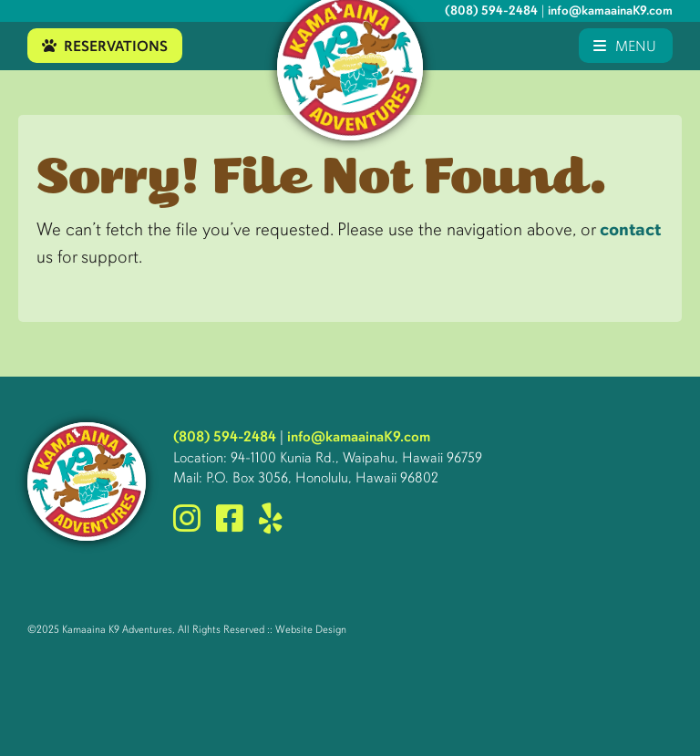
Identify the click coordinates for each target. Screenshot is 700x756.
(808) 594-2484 (491, 10)
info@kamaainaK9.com (610, 10)
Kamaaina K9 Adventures (117, 629)
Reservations (105, 46)
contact (630, 229)
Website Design (311, 629)
